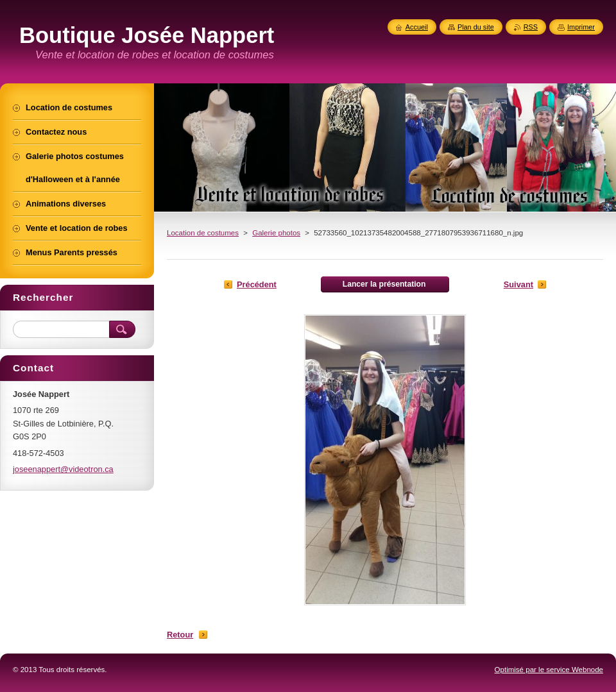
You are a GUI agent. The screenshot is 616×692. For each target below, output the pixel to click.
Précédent (257, 284)
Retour (180, 635)
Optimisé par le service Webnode (549, 670)
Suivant (518, 284)
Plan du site (476, 27)
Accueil (417, 27)
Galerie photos (276, 233)
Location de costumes (203, 233)
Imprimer (581, 27)
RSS (531, 27)
